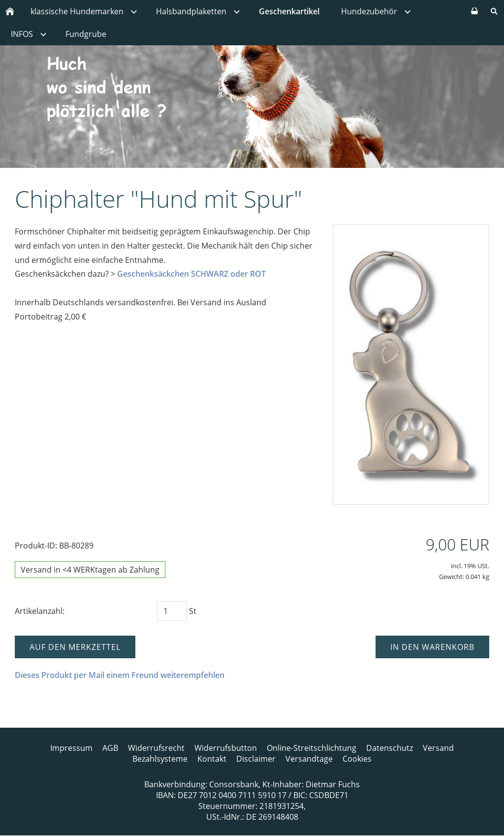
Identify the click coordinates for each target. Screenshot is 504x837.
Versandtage (309, 759)
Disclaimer (256, 759)
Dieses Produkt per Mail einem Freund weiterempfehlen (120, 675)
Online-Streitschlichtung (312, 748)
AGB (110, 748)
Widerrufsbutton (226, 748)
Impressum (71, 748)
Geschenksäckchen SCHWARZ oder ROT (191, 274)
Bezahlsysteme (160, 759)
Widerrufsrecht (156, 748)
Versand (438, 748)
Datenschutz (390, 748)
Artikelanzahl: (40, 611)
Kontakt (212, 759)
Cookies (357, 759)
